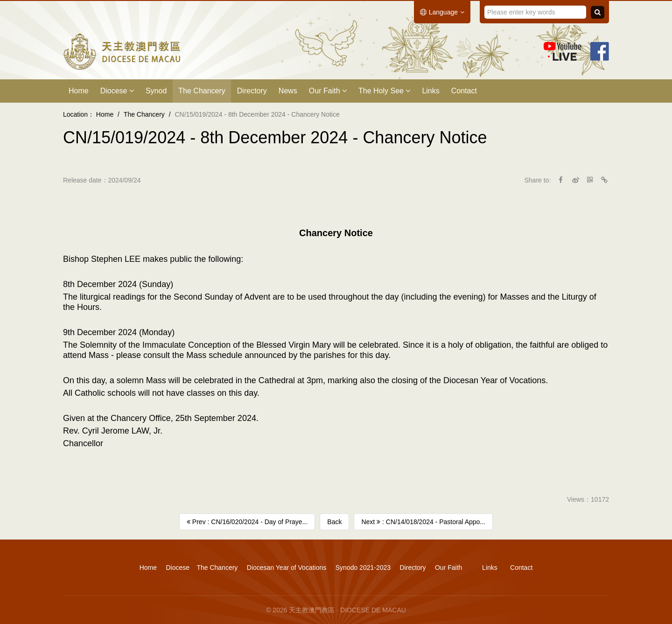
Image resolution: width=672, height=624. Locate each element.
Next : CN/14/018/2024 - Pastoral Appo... (423, 522)
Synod (156, 91)
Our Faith (328, 91)
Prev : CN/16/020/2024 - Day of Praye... (247, 522)
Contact (464, 91)
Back (334, 522)
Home (79, 91)
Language (442, 12)
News (288, 91)
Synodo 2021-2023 (363, 568)
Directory (252, 91)
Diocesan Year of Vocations (287, 568)
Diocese (117, 91)
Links (430, 91)
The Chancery (202, 91)
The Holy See (384, 91)
